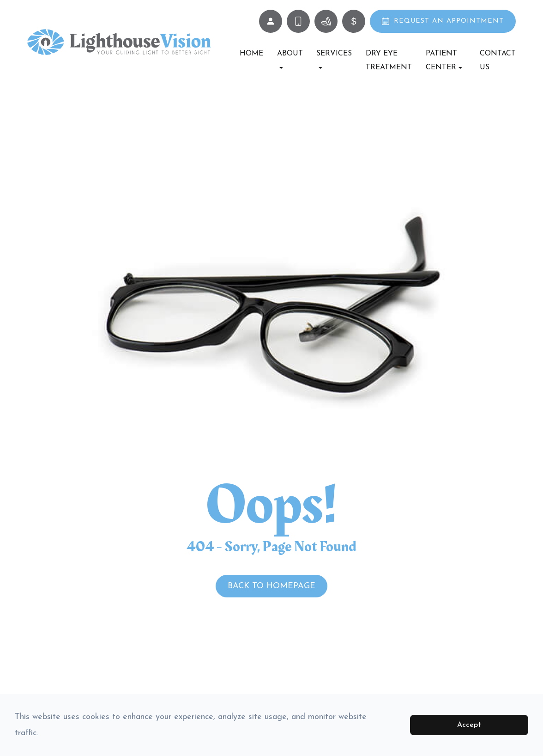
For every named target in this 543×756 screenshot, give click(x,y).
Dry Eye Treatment (389, 61)
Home (251, 54)
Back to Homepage (271, 586)
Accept (469, 725)
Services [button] (334, 59)
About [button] (290, 59)
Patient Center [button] (444, 61)
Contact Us (498, 61)
